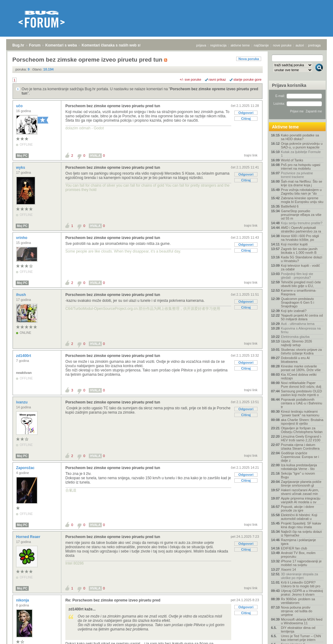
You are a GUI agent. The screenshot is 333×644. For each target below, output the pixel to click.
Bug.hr (18, 45)
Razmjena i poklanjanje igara (298, 542)
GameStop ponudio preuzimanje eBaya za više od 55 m (301, 215)
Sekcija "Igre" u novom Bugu (298, 475)
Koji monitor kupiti (294, 244)
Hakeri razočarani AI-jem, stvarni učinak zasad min (300, 492)
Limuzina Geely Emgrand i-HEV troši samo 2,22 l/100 (301, 438)
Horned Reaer (29, 537)
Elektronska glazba (295, 337)
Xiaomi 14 (288, 569)
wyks (21, 168)
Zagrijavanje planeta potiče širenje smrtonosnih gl (301, 484)
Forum (35, 45)
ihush (21, 295)
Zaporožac (26, 468)
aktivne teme (240, 45)
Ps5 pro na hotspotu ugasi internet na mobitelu (301, 167)
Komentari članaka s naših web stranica (117, 45)
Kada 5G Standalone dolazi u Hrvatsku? (302, 259)
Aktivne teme (285, 127)
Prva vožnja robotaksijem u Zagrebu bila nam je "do (301, 192)
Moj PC (22, 156)
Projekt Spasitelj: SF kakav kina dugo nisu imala (301, 525)
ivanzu (22, 402)
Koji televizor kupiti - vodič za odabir (300, 267)
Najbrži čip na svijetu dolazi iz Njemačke (301, 533)
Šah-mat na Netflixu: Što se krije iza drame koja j (302, 183)
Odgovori (246, 113)
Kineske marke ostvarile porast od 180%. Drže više (301, 368)
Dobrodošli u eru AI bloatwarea (295, 360)
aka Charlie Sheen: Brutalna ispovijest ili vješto (302, 422)
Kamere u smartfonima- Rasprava (299, 292)
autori (300, 45)
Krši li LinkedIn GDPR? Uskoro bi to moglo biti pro (301, 584)
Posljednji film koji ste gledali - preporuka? (297, 276)
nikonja (23, 600)
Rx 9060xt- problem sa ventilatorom (298, 601)
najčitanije (261, 45)
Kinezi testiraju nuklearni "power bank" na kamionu (300, 413)
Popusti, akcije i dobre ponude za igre (298, 508)
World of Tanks (292, 160)
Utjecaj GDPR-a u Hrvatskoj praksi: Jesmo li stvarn (302, 593)
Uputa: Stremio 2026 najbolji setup (296, 343)
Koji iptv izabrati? (294, 311)
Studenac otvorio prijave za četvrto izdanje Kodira (301, 351)
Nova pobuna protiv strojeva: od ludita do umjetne (297, 611)
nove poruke (282, 45)
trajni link (251, 155)
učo (20, 106)
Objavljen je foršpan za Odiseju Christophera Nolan (302, 430)
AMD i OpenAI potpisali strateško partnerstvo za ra (301, 229)
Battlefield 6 (290, 206)
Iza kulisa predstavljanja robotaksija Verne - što (299, 467)
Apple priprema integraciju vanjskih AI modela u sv (301, 500)
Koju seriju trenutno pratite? (302, 223)
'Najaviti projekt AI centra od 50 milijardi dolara (302, 317)
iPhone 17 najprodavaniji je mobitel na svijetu (301, 563)
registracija (218, 45)
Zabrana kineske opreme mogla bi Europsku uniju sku (302, 200)
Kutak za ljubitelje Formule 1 (301, 154)
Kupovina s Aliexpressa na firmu (301, 330)
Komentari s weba (61, 45)
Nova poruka (249, 59)
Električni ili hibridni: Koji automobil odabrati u (299, 517)
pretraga (314, 45)
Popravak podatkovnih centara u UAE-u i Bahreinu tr (302, 403)
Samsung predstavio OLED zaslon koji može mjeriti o (301, 393)
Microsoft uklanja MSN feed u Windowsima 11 (302, 621)
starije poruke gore (247, 79)
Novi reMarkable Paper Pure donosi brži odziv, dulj (301, 385)
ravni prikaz (217, 79)
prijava (201, 45)
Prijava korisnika (289, 85)
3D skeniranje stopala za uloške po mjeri (299, 576)
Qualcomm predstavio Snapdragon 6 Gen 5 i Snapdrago (298, 302)
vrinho (22, 238)
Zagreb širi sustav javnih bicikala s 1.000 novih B (299, 251)
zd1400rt (24, 356)
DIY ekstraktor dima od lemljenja (298, 630)
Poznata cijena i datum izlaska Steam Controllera (300, 447)
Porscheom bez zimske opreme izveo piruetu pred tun (113, 106)
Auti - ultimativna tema (298, 324)
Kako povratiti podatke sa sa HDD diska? (300, 137)
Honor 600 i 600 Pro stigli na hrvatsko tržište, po (300, 238)
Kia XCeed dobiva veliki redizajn (299, 376)
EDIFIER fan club (294, 548)
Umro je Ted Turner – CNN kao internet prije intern (301, 638)
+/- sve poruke (191, 79)
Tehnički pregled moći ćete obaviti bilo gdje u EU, (301, 284)
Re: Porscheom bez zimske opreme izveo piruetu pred (113, 600)
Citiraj (246, 119)
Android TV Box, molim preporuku (298, 555)
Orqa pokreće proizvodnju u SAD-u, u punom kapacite (302, 145)
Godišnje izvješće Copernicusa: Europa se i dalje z (300, 457)
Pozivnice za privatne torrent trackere (297, 175)
